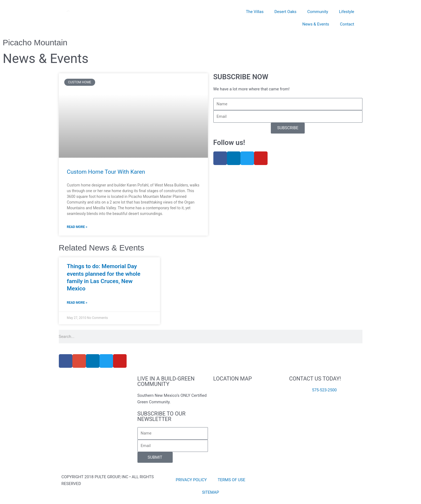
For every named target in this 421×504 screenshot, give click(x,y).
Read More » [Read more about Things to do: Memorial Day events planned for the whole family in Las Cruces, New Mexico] (77, 303)
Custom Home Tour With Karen (106, 172)
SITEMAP (210, 492)
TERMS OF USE (232, 480)
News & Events (316, 24)
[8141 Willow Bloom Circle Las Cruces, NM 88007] (249, 407)
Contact (347, 24)
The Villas (255, 12)
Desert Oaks (285, 12)
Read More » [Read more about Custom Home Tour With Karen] (77, 227)
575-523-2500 (324, 390)
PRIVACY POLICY (191, 480)
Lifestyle (346, 12)
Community (318, 12)
